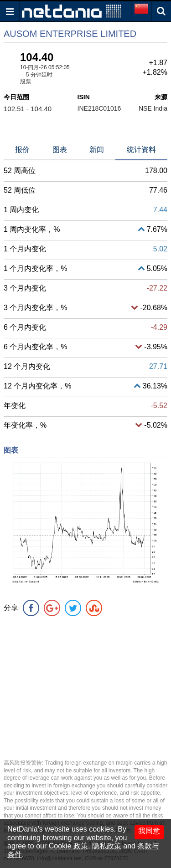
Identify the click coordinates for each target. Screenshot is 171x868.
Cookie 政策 (68, 846)
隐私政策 (107, 846)
